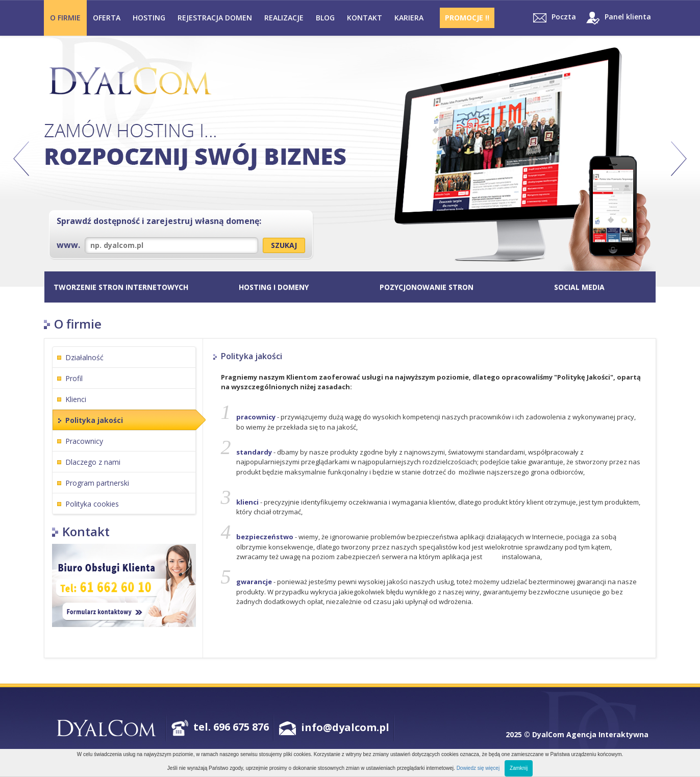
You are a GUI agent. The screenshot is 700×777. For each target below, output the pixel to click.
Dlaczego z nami (93, 462)
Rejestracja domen (215, 18)
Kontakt (365, 18)
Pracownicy (84, 441)
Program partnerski (97, 483)
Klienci (76, 399)
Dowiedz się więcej (478, 768)
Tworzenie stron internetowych (121, 287)
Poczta (555, 17)
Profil (74, 378)
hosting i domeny (274, 287)
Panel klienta (619, 18)
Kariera (409, 18)
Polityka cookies (92, 504)
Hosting (149, 18)
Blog (325, 18)
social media (579, 287)
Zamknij (519, 768)
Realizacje (284, 18)
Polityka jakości (94, 420)
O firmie (65, 18)
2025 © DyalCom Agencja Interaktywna (577, 734)
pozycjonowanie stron (427, 287)
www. (157, 245)
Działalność (84, 357)
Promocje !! (467, 18)
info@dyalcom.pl (345, 727)
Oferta (107, 18)
